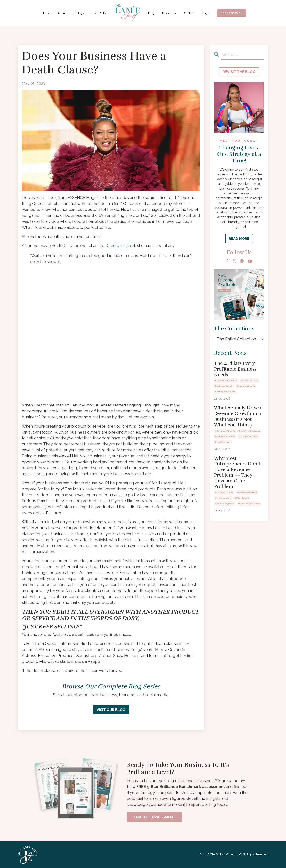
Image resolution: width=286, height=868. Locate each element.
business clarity (249, 381)
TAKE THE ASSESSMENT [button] (154, 817)
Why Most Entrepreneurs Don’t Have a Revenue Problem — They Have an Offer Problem (237, 472)
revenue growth (246, 386)
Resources (169, 13)
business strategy (225, 436)
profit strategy (223, 442)
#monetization (223, 498)
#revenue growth (225, 431)
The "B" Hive (100, 13)
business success (248, 436)
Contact (189, 13)
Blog (151, 13)
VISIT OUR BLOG (111, 710)
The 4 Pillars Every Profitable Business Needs (235, 369)
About (62, 13)
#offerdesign (242, 498)
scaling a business (225, 392)
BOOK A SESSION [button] (232, 13)
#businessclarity (224, 492)
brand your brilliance (226, 381)
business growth (224, 386)
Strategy (79, 13)
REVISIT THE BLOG (239, 72)
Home (46, 13)
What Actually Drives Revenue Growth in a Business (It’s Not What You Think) (238, 416)
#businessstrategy (247, 492)
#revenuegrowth (225, 504)
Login (205, 13)
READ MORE (239, 239)
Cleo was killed (121, 246)
